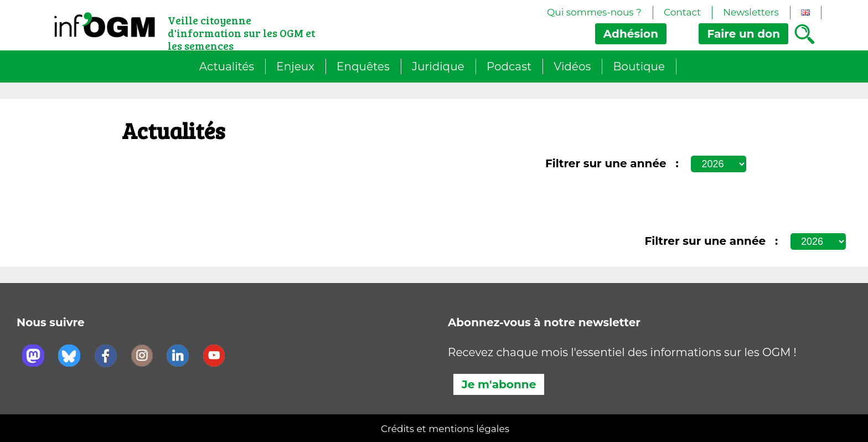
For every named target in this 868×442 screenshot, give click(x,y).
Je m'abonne (499, 384)
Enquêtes (363, 66)
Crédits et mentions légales (445, 429)
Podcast (509, 66)
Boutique (639, 66)
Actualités (227, 66)
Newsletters (751, 12)
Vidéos (572, 66)
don (743, 34)
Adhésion (631, 34)
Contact (682, 12)
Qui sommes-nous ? (594, 12)
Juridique (438, 66)
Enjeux (295, 66)
